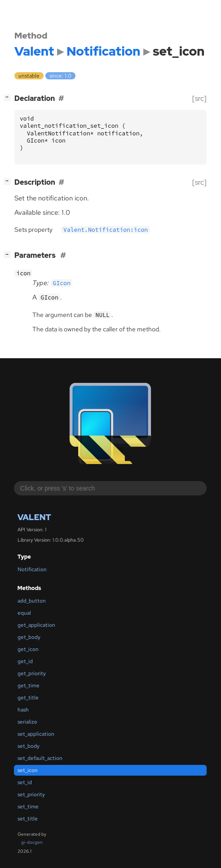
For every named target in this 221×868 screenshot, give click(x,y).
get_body (29, 637)
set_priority (31, 794)
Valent (34, 517)
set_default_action (40, 758)
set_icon (28, 770)
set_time (28, 807)
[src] (199, 98)
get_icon (28, 649)
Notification (32, 569)
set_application (36, 734)
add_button (32, 601)
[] (9, 98)
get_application (36, 625)
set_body (29, 746)
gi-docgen (32, 842)
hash (23, 710)
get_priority (32, 673)
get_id (25, 661)
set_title (28, 819)
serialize (27, 722)
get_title (28, 698)
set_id (25, 782)
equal (24, 613)
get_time (29, 686)
